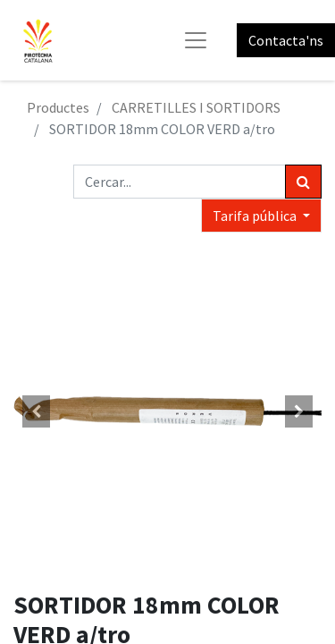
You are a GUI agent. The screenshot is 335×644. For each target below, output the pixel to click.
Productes (58, 107)
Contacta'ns (286, 40)
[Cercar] (303, 182)
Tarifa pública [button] (256, 216)
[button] (37, 411)
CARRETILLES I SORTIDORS (196, 107)
